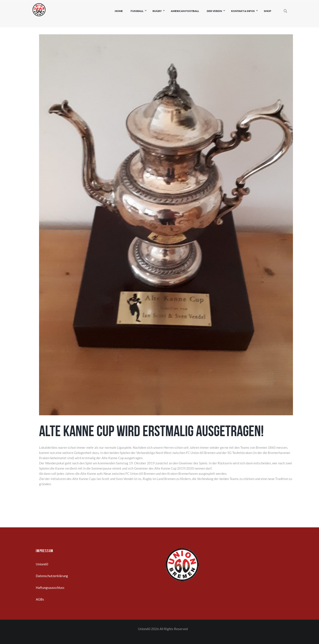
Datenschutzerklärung (52, 576)
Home (119, 11)
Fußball (137, 11)
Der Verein (214, 11)
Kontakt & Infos (243, 11)
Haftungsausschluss (50, 588)
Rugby (157, 11)
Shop (268, 11)
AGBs (40, 599)
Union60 (42, 564)
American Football (185, 11)
